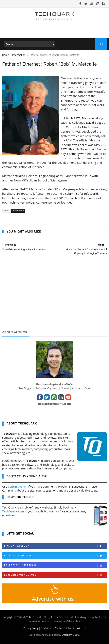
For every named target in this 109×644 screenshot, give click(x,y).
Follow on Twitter (55, 556)
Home (6, 55)
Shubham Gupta (71, 635)
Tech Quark (35, 617)
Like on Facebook (55, 546)
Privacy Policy (31, 628)
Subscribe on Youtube (55, 575)
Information (19, 55)
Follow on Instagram (55, 565)
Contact (59, 628)
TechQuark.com (13, 511)
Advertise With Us (76, 628)
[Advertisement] (54, 296)
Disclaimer (47, 628)
